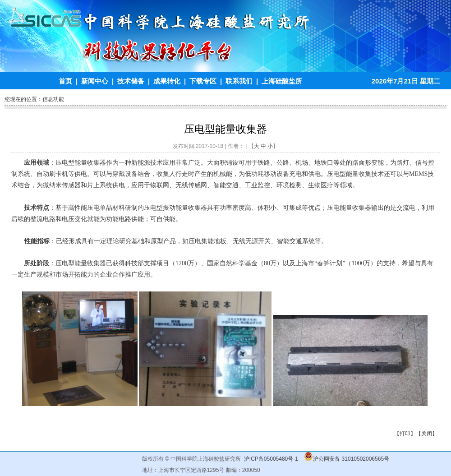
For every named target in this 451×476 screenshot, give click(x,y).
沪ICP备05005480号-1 (271, 459)
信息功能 (53, 99)
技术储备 (131, 81)
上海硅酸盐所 (282, 81)
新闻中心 (95, 81)
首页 (65, 81)
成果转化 (167, 81)
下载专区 (203, 81)
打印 (405, 434)
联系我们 (239, 81)
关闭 (427, 434)
